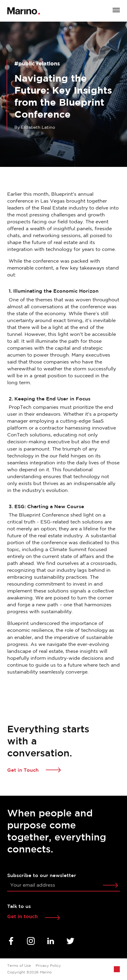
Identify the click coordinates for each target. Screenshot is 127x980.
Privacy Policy (48, 966)
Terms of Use (19, 966)
